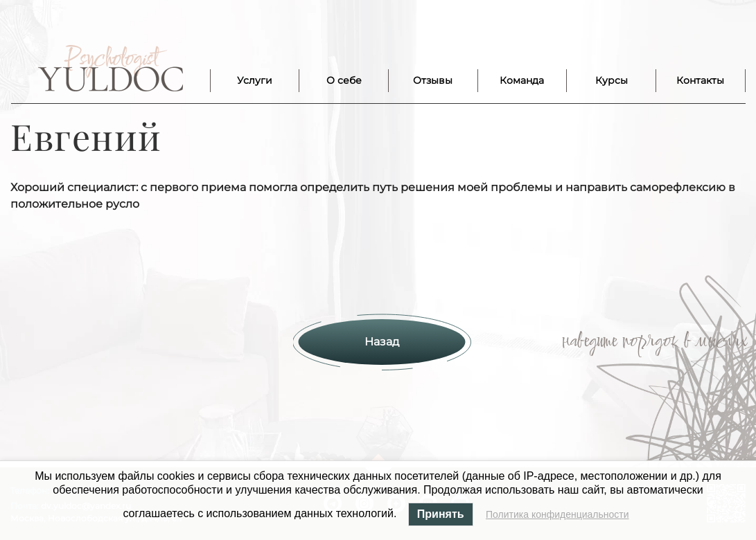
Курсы (612, 80)
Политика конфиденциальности (557, 514)
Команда (522, 80)
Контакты (700, 80)
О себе (344, 80)
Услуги (255, 80)
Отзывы (433, 80)
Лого (111, 69)
